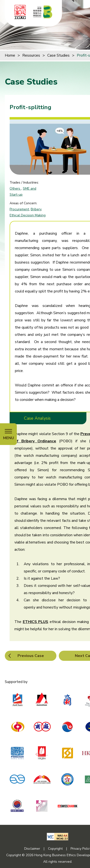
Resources (31, 55)
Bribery (36, 209)
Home (10, 55)
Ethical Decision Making (28, 215)
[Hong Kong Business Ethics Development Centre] (43, 12)
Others (15, 189)
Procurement (19, 209)
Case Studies (58, 55)
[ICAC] (20, 12)
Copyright (55, 849)
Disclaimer (32, 849)
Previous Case (31, 656)
